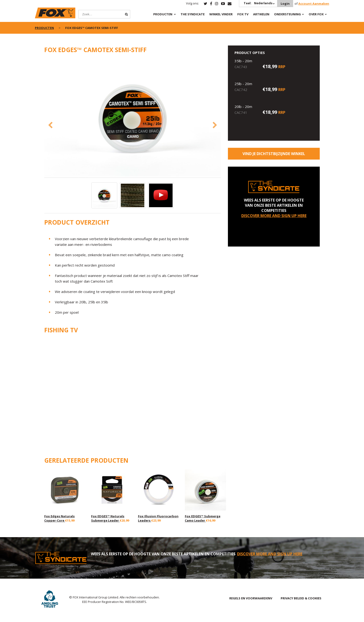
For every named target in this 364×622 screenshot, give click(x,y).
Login (285, 4)
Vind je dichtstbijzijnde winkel (274, 154)
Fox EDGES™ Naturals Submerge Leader (108, 518)
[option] (133, 118)
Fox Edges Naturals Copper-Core (59, 518)
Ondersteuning (287, 14)
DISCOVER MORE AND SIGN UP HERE (274, 216)
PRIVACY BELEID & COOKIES (301, 598)
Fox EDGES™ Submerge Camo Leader (203, 518)
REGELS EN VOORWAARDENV (251, 598)
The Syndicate (193, 14)
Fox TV (243, 14)
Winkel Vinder (221, 14)
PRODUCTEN (163, 14)
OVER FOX (316, 14)
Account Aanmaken (314, 4)
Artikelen (261, 14)
